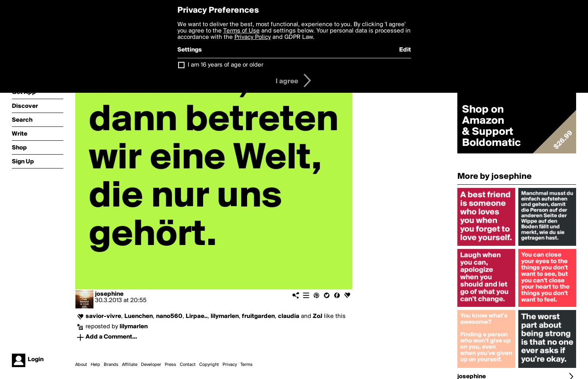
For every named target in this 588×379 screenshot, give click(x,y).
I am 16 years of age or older (225, 65)
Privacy (230, 365)
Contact (188, 365)
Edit (405, 50)
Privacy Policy (253, 37)
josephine (109, 294)
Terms (246, 365)
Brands (111, 365)
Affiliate (130, 365)
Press (170, 365)
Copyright (209, 365)
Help (95, 365)
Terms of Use (242, 31)
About (81, 365)
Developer (151, 365)
